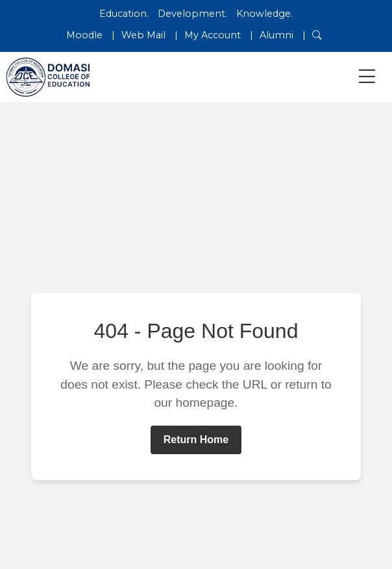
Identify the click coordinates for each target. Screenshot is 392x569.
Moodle (84, 35)
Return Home (196, 440)
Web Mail (143, 35)
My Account (213, 35)
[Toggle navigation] (367, 77)
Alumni (276, 35)
